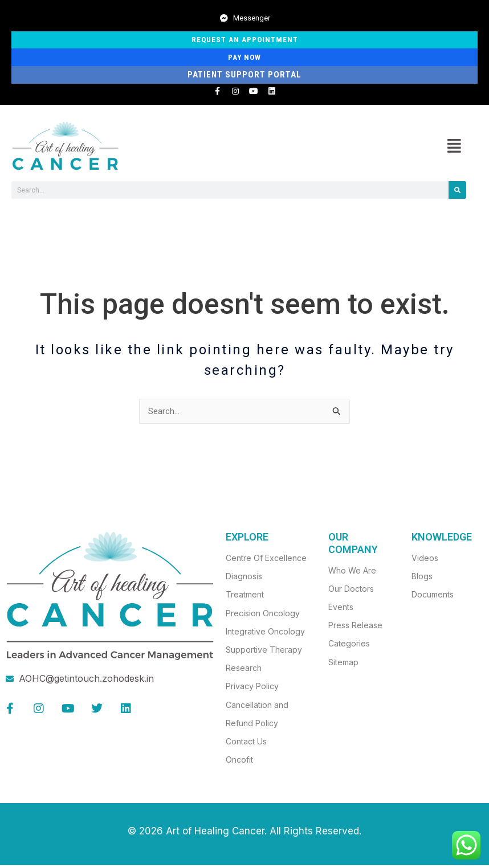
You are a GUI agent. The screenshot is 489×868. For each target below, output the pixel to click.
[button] (454, 148)
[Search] (457, 192)
